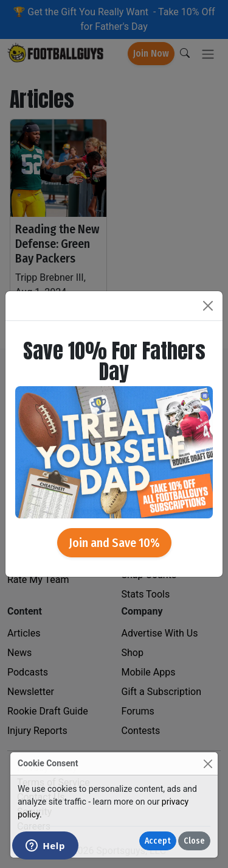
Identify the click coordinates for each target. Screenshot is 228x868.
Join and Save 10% (114, 543)
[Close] (208, 764)
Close (194, 841)
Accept (158, 841)
